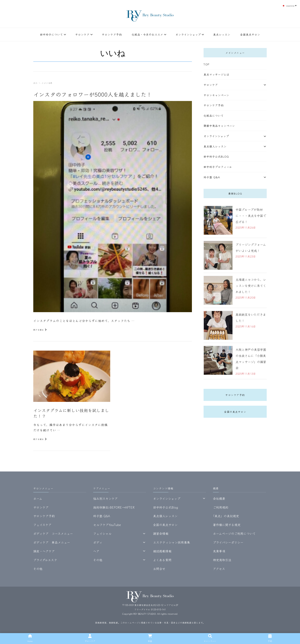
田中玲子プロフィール (218, 167)
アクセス (219, 569)
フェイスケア (42, 525)
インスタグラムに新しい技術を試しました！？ (71, 413)
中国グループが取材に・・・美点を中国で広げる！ (251, 216)
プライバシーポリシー (228, 542)
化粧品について (214, 116)
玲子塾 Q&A (212, 177)
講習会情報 (161, 533)
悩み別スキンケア (105, 498)
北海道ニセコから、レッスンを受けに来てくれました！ (251, 286)
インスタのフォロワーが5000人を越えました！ (93, 94)
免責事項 (219, 551)
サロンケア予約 (112, 34)
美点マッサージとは (216, 74)
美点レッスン (222, 34)
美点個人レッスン (215, 146)
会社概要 (219, 498)
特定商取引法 (222, 560)
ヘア (96, 551)
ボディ (98, 542)
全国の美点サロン (235, 412)
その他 (38, 569)
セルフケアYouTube (107, 525)
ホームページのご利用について (234, 533)
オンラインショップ (188, 34)
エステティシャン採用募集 (172, 542)
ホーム (38, 498)
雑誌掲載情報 (162, 551)
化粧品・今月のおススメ (147, 34)
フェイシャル (102, 533)
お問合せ (159, 569)
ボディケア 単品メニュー (52, 542)
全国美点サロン (250, 34)
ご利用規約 (221, 507)
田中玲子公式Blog (216, 156)
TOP (206, 64)
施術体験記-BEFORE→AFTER (114, 507)
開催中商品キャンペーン (219, 126)
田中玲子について (51, 34)
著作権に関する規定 (227, 525)
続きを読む (40, 330)
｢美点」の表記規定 (226, 516)
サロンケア (82, 34)
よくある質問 (162, 560)
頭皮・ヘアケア (44, 551)
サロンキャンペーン (216, 95)
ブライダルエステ (45, 560)
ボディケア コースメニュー (53, 533)
